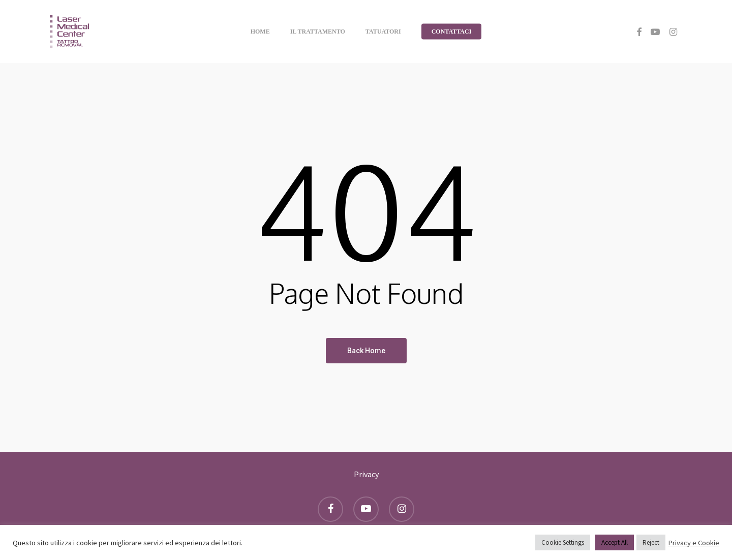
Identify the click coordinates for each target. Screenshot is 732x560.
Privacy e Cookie (694, 543)
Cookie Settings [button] (563, 542)
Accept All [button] (615, 542)
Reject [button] (651, 542)
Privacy (366, 474)
